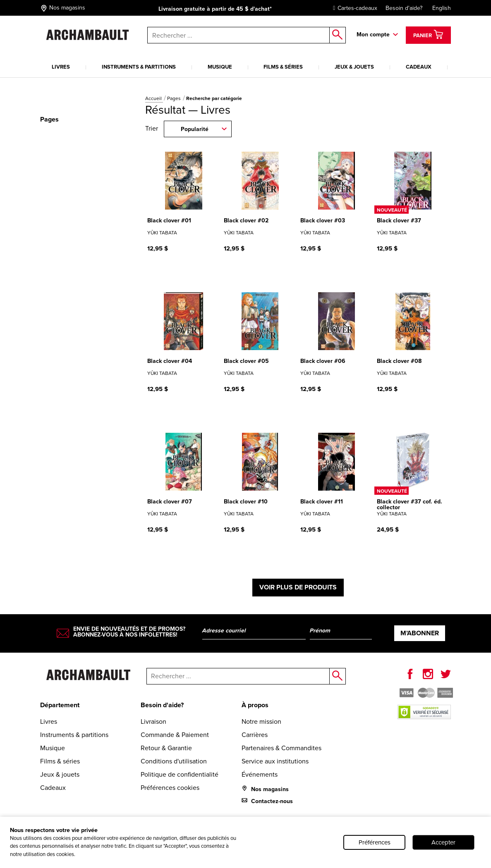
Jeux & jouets (354, 67)
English (442, 8)
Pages (175, 98)
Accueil (154, 98)
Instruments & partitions (139, 67)
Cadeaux (419, 67)
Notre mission (261, 721)
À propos (255, 705)
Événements (260, 774)
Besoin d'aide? (404, 8)
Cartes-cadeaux (353, 8)
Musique (220, 67)
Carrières (255, 735)
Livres (61, 67)
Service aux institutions (275, 761)
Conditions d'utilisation (174, 761)
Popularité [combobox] (195, 129)
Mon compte (373, 35)
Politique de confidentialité (180, 774)
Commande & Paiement (175, 735)
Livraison (153, 721)
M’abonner (420, 633)
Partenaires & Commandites (281, 748)
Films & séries (283, 67)
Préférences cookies (170, 788)
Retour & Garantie (166, 748)
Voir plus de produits (298, 587)
